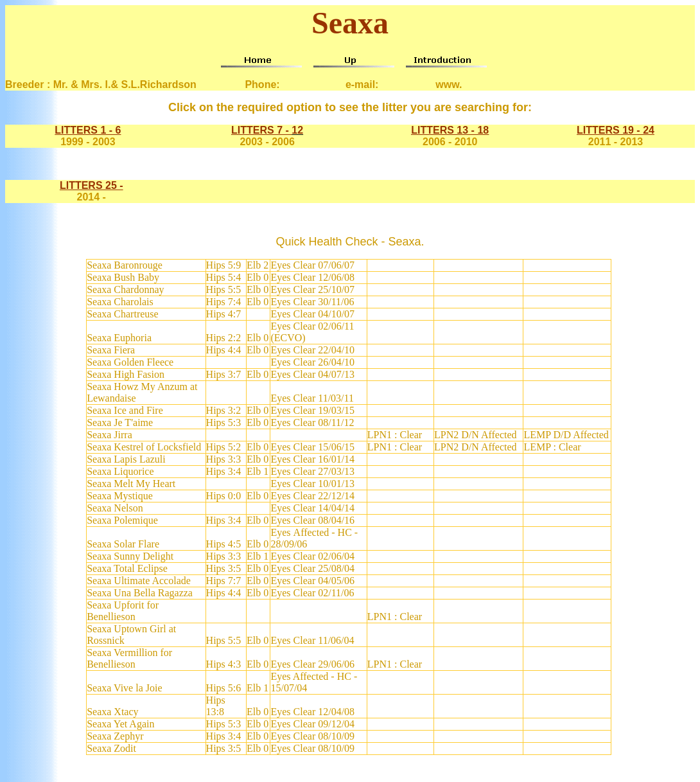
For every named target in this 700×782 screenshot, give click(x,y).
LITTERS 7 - (261, 130)
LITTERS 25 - (92, 185)
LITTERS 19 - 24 (616, 130)
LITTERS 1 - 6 (88, 130)
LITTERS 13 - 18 (450, 130)
